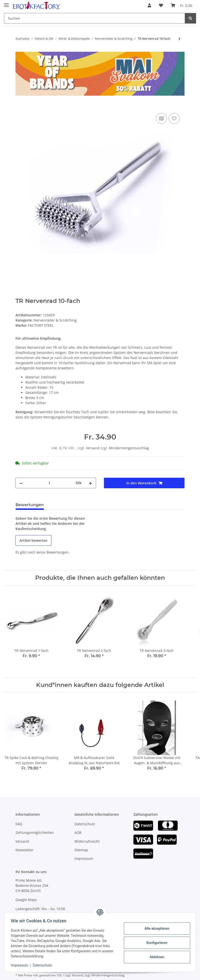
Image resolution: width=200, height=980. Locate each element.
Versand (93, 448)
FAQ (19, 824)
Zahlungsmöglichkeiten (35, 832)
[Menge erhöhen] (90, 483)
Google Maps (26, 900)
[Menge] (49, 483)
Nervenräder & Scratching (55, 320)
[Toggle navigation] (6, 3)
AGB (78, 832)
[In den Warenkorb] (19, 106)
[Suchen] (94, 18)
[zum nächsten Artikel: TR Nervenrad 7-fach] (179, 39)
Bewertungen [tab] (30, 505)
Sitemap (81, 850)
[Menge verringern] (21, 483)
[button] (149, 5)
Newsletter (24, 850)
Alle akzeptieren (156, 928)
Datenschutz (85, 824)
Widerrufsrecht (87, 841)
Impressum (84, 858)
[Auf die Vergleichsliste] (161, 118)
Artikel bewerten (33, 540)
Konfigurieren (156, 943)
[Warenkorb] (181, 5)
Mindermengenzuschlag (129, 448)
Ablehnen (156, 957)
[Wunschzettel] (161, 5)
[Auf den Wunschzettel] (174, 118)
